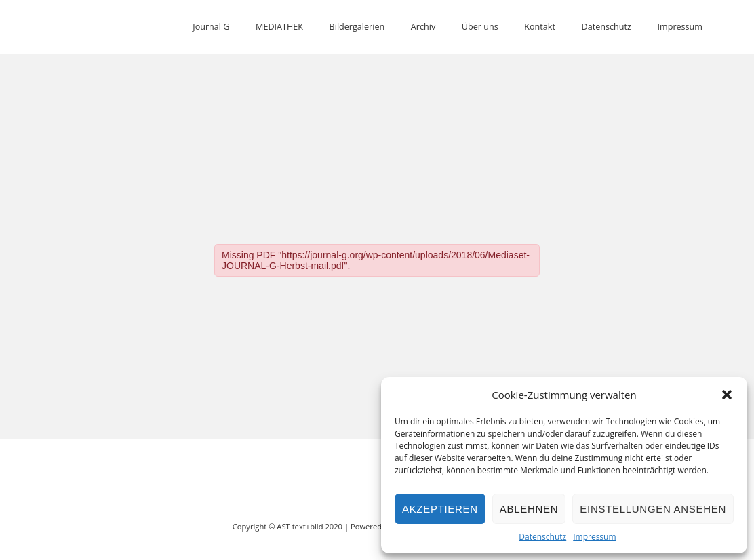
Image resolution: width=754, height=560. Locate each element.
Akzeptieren (440, 509)
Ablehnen (529, 509)
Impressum (594, 537)
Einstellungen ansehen (653, 509)
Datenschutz (542, 537)
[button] (727, 395)
